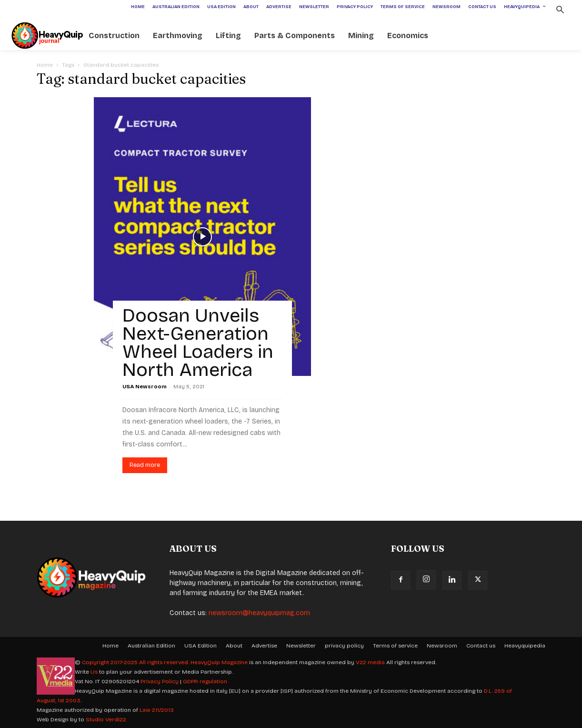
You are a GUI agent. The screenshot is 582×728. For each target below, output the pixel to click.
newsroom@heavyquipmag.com (259, 613)
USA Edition (201, 646)
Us (94, 672)
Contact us (481, 646)
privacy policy (344, 646)
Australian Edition (151, 646)
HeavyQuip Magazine (219, 662)
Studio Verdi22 (106, 719)
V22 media (370, 662)
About (234, 646)
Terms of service (395, 646)
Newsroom (442, 646)
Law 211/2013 (157, 710)
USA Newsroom (145, 387)
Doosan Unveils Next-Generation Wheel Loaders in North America (198, 343)
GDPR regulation (205, 681)
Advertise (264, 646)
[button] (560, 11)
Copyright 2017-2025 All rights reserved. (136, 662)
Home (45, 65)
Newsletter (301, 646)
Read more (145, 465)
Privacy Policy (160, 681)
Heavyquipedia (525, 646)
